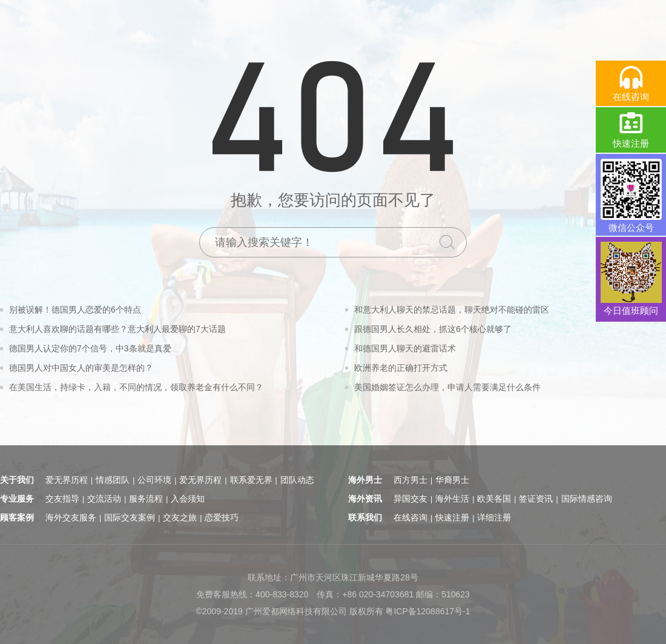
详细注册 (494, 517)
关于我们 (17, 480)
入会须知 (188, 499)
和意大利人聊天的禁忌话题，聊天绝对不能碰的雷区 (452, 310)
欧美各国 (494, 499)
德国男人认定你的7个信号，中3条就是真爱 (90, 348)
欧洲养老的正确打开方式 (401, 368)
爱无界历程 (67, 480)
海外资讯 (365, 499)
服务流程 (146, 499)
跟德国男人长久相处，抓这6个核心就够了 (433, 329)
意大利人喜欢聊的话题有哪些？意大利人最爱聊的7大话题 (117, 329)
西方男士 (410, 480)
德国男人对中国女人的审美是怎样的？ (81, 368)
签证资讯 (536, 499)
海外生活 (452, 499)
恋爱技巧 (222, 517)
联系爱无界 (251, 480)
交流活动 (104, 499)
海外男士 (365, 480)
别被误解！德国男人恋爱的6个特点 (75, 310)
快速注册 (452, 517)
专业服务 (17, 499)
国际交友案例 (130, 517)
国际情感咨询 (587, 499)
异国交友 (410, 499)
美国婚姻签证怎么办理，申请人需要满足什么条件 (447, 387)
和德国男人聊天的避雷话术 (405, 348)
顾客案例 (17, 517)
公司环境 (154, 480)
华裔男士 (452, 480)
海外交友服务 (71, 517)
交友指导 (62, 499)
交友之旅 (180, 517)
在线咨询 (410, 517)
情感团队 (113, 480)
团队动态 (297, 480)
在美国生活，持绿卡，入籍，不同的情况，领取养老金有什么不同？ (136, 387)
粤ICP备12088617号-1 (427, 611)
